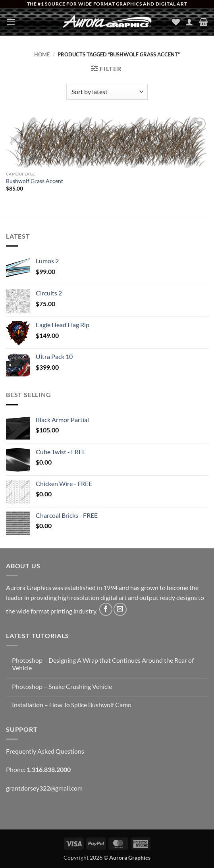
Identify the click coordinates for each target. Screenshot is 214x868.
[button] (11, 22)
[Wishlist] (176, 22)
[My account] (189, 22)
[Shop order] (107, 92)
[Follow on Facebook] (106, 609)
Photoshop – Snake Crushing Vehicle (62, 686)
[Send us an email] (120, 609)
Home (42, 54)
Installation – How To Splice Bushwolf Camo (72, 705)
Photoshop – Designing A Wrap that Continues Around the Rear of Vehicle (103, 664)
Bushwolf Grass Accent (35, 181)
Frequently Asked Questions (45, 751)
